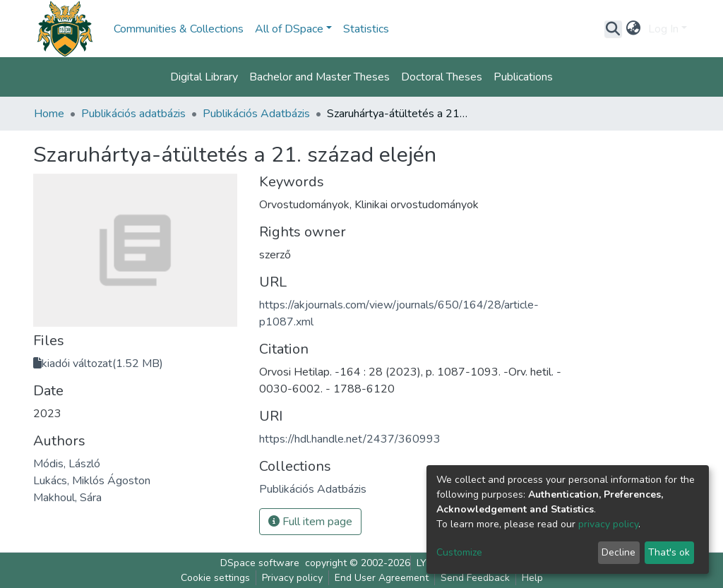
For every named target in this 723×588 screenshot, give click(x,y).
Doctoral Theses (442, 77)
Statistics (366, 29)
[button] (634, 29)
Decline (619, 552)
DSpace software (260, 563)
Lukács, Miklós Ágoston (92, 481)
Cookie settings (215, 578)
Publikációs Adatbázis (256, 114)
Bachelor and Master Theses (319, 77)
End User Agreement (382, 578)
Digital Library (204, 77)
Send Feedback (475, 578)
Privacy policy (292, 578)
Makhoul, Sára (67, 498)
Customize (459, 552)
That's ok (669, 552)
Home (49, 114)
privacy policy (608, 524)
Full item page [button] (310, 522)
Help (532, 578)
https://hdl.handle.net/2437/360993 (350, 439)
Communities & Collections (179, 29)
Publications (523, 77)
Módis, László (67, 464)
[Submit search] (613, 29)
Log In (663, 29)
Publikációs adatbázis (133, 114)
